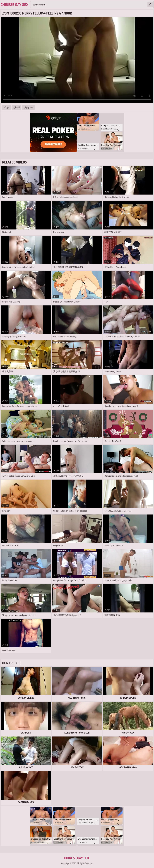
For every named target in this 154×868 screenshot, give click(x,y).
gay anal (30, 107)
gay (8, 107)
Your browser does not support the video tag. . (77, 60)
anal (18, 107)
